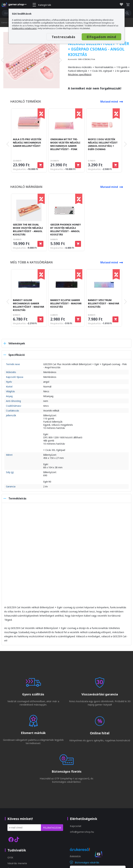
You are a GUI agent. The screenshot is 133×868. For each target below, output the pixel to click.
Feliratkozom (52, 828)
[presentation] (2, 60)
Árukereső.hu (75, 856)
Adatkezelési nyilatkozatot (24, 28)
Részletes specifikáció (80, 74)
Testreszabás (64, 37)
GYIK (10, 857)
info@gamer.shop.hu (82, 832)
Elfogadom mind (101, 37)
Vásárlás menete (17, 863)
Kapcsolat (76, 826)
